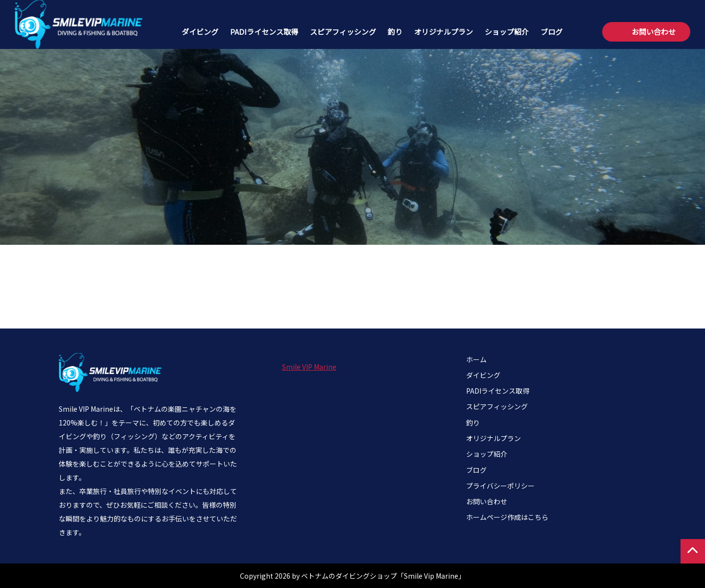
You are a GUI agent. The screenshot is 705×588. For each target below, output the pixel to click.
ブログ (552, 32)
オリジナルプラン (444, 32)
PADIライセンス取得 (264, 32)
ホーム (476, 359)
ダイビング (200, 32)
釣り (395, 32)
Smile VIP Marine (309, 367)
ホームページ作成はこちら (507, 517)
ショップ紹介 (507, 32)
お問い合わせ (654, 32)
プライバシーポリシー (500, 486)
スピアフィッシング (343, 32)
